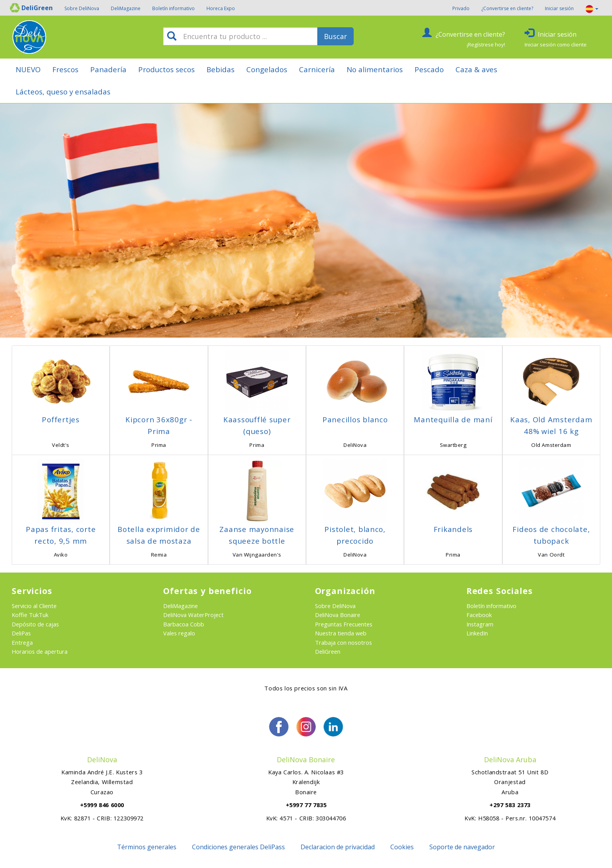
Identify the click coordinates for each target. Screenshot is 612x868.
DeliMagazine (126, 8)
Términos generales (147, 847)
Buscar (335, 36)
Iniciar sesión (559, 8)
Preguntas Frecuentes (344, 624)
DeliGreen (328, 651)
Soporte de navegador (462, 847)
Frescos (65, 69)
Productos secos (166, 69)
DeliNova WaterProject (193, 615)
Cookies (402, 847)
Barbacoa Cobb (184, 624)
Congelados (267, 69)
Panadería (108, 69)
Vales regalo (179, 633)
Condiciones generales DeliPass (238, 847)
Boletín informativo (173, 8)
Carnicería (317, 69)
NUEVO (28, 69)
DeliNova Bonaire (338, 615)
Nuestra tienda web (341, 633)
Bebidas (221, 69)
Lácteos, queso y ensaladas (63, 92)
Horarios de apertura (40, 651)
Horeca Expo (221, 8)
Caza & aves (476, 69)
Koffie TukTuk (30, 615)
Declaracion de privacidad (338, 847)
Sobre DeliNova (82, 8)
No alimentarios (375, 69)
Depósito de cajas (35, 624)
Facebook (479, 615)
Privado (461, 8)
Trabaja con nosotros (343, 642)
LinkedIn (477, 633)
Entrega (22, 642)
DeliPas (21, 633)
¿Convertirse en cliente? (507, 8)
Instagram (480, 624)
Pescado (429, 69)
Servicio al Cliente (34, 606)
